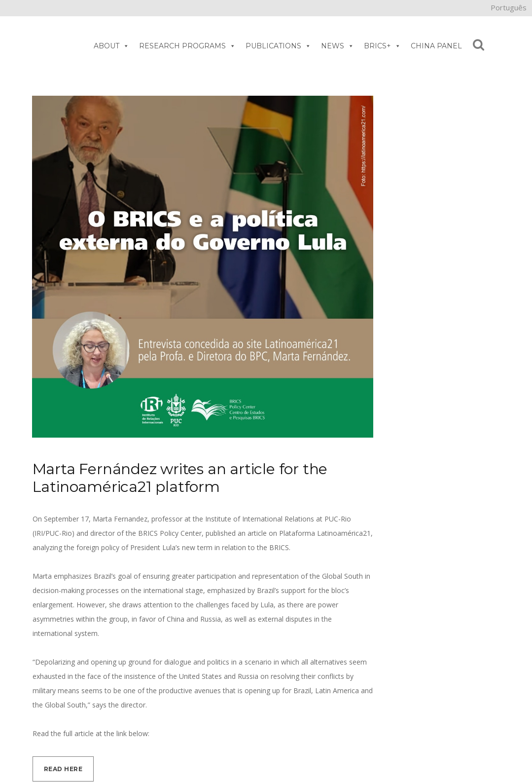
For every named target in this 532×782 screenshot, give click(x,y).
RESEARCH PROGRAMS (187, 46)
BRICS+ (382, 46)
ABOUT (111, 46)
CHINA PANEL (436, 46)
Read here (63, 769)
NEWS (337, 46)
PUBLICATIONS (278, 46)
